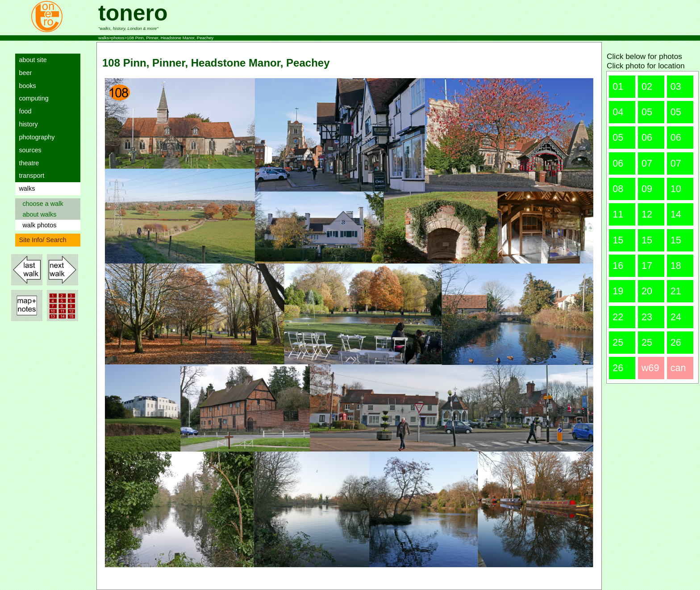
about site (31, 60)
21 (676, 291)
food (23, 111)
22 (618, 317)
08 (618, 189)
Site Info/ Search (41, 240)
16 (618, 266)
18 (676, 266)
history (26, 124)
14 (676, 214)
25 (618, 342)
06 (647, 137)
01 (618, 86)
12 (647, 214)
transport (30, 176)
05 (647, 112)
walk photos (37, 225)
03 (676, 86)
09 (647, 189)
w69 (650, 368)
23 (647, 317)
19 (618, 291)
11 (618, 214)
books (25, 86)
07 (647, 163)
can (678, 368)
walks (25, 188)
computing (32, 98)
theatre (27, 163)
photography (35, 137)
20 (647, 291)
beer (23, 73)
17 (647, 266)
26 (676, 342)
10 (676, 189)
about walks (37, 214)
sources (28, 150)
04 (618, 112)
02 (647, 86)
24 (676, 317)
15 (618, 240)
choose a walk (41, 204)
